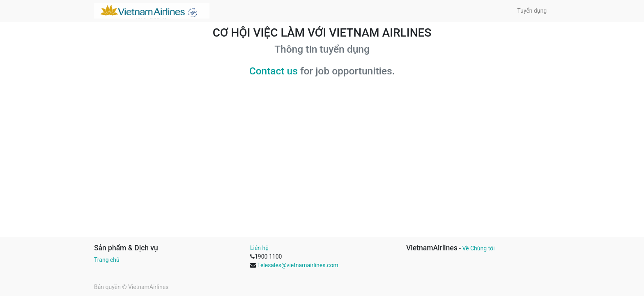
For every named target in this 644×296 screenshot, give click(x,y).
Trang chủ (107, 260)
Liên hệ (259, 248)
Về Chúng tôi (478, 248)
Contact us (274, 71)
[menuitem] (532, 11)
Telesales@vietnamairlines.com (298, 265)
